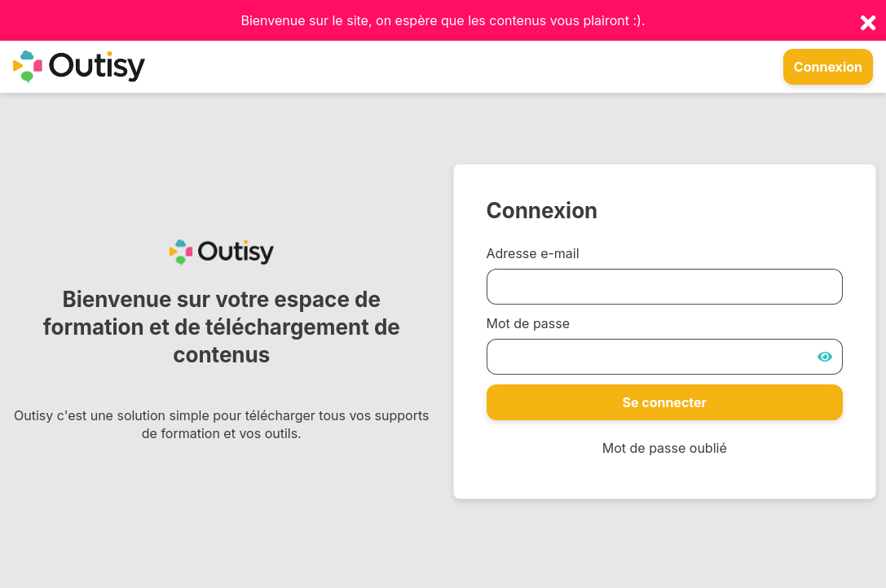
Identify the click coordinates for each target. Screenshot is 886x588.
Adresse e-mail (533, 253)
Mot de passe (529, 323)
